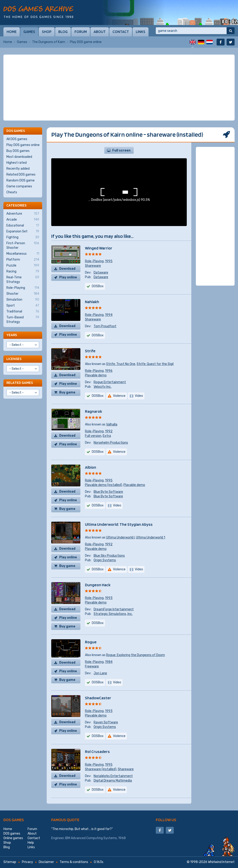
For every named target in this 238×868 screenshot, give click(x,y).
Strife (90, 351)
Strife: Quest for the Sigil (155, 364)
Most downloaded (19, 157)
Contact (121, 32)
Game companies (19, 186)
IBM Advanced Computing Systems (91, 838)
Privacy (27, 862)
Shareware (93, 266)
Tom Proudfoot (105, 326)
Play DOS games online (23, 145)
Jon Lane (100, 673)
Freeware (92, 666)
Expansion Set (23, 231)
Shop (47, 32)
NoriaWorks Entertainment (113, 776)
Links (141, 32)
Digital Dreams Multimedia (113, 781)
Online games (13, 838)
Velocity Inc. (102, 387)
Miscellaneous (23, 254)
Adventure (23, 214)
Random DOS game (20, 180)
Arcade (23, 220)
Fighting (23, 237)
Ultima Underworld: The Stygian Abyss (119, 524)
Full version (93, 436)
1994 (109, 315)
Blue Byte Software (108, 492)
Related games (20, 383)
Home (12, 32)
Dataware (101, 273)
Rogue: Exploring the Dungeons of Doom (136, 655)
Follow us (166, 820)
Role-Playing (94, 261)
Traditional (23, 312)
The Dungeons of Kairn (49, 42)
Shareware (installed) (101, 769)
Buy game (67, 392)
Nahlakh (92, 302)
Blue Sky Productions (109, 556)
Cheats (12, 192)
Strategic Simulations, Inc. (113, 614)
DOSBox (98, 335)
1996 (109, 371)
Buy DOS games (18, 151)
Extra (107, 436)
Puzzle (23, 266)
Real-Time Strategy (23, 279)
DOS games (14, 820)
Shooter (23, 294)
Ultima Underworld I (120, 537)
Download (67, 269)
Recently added (18, 169)
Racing (23, 272)
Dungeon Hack (98, 585)
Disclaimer (46, 862)
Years (12, 335)
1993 (109, 598)
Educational (23, 226)
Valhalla (112, 424)
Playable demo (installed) (104, 485)
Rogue (91, 642)
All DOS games (17, 139)
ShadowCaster (98, 698)
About (100, 32)
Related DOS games (21, 175)
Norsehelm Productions (111, 443)
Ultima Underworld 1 (151, 537)
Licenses (14, 359)
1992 (109, 431)
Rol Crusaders (97, 751)
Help (31, 843)
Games (29, 32)
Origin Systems (105, 560)
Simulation (23, 300)
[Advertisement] (119, 88)
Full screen (121, 150)
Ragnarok (93, 411)
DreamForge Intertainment (114, 609)
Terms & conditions (74, 862)
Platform (23, 260)
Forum (81, 32)
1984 (109, 662)
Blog (63, 32)
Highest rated (17, 163)
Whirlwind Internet (221, 862)
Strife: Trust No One (121, 364)
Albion (91, 467)
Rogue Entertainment (110, 382)
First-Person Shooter (23, 245)
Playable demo (96, 375)
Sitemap (10, 862)
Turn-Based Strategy (23, 320)
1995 (109, 261)
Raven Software (106, 722)
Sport (23, 306)
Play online (68, 277)
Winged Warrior (99, 248)
